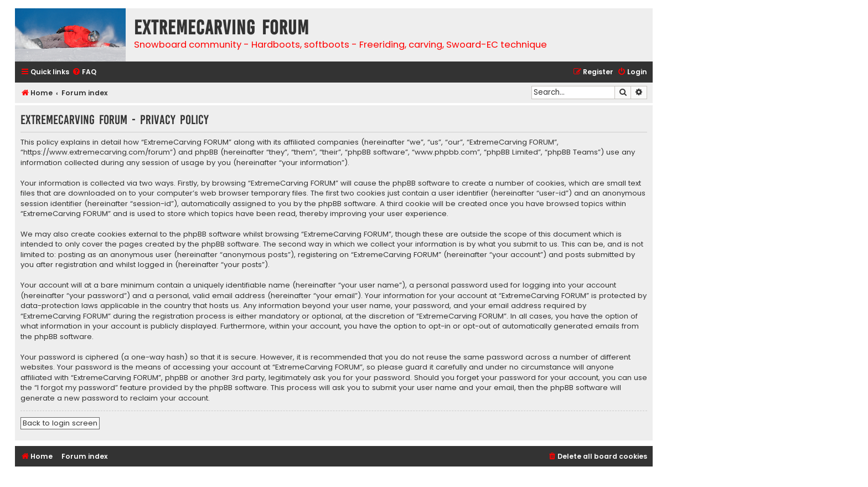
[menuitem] (84, 72)
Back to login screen (60, 423)
